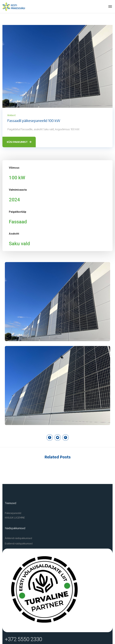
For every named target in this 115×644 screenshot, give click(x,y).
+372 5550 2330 (23, 639)
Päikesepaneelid (13, 513)
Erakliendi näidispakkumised (19, 543)
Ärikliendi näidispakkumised (18, 538)
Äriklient (11, 115)
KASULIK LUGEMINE (15, 518)
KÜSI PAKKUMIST (19, 142)
